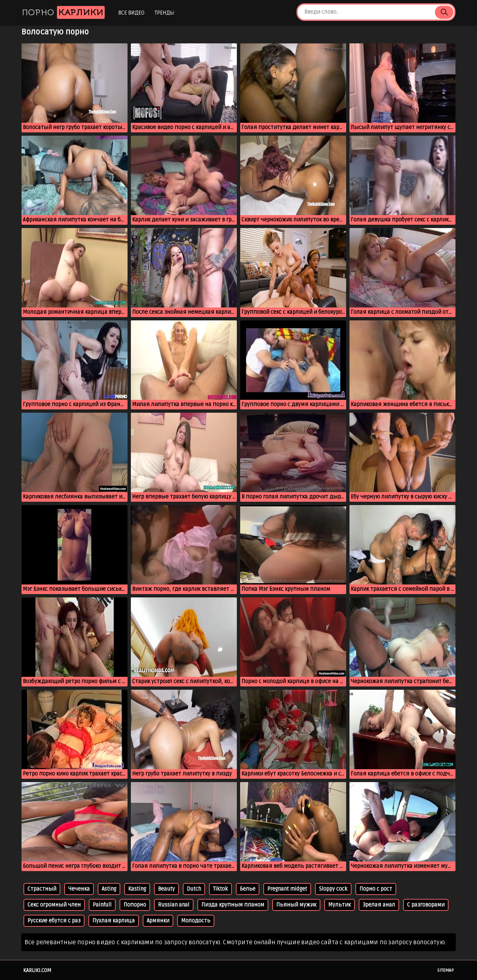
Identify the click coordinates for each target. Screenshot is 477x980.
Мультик (340, 905)
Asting (109, 889)
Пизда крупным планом (233, 905)
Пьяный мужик (296, 905)
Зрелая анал (379, 905)
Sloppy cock (333, 889)
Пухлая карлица (114, 921)
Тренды (164, 13)
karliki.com (37, 970)
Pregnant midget (287, 889)
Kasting (137, 889)
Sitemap (446, 970)
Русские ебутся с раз (54, 921)
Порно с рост (376, 889)
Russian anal (174, 905)
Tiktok (220, 889)
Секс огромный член (54, 905)
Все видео (131, 13)
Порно (63, 12)
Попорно (135, 905)
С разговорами (426, 905)
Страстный (42, 889)
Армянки (158, 921)
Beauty (166, 889)
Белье (248, 889)
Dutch (194, 889)
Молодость (196, 921)
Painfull (102, 905)
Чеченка (79, 889)
